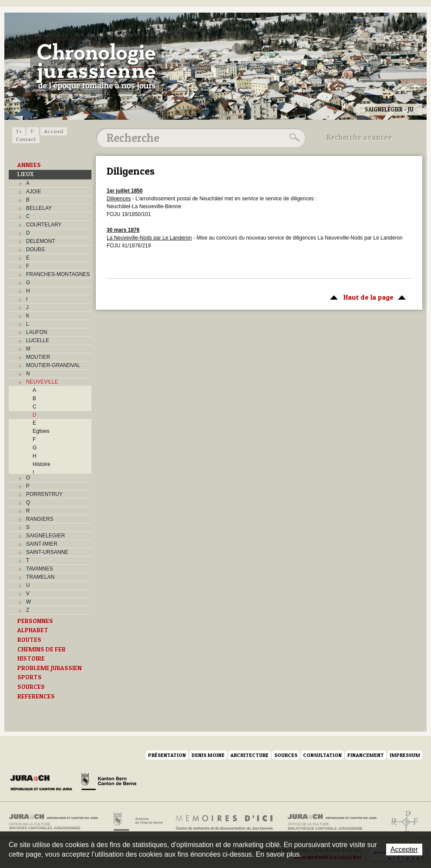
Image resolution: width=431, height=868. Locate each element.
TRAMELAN (40, 577)
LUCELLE (38, 341)
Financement (366, 755)
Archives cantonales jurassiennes (57, 822)
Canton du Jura (44, 783)
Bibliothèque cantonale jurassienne (332, 822)
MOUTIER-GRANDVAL (53, 365)
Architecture (249, 755)
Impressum (405, 755)
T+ (19, 131)
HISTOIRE (31, 659)
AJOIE (34, 192)
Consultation (322, 755)
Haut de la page (366, 297)
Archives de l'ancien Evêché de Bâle (402, 822)
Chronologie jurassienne (96, 65)
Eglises (41, 431)
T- (33, 131)
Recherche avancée (359, 137)
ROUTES (29, 640)
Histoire (42, 464)
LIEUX (26, 174)
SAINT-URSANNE (47, 552)
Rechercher (293, 138)
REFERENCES (36, 696)
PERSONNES (35, 621)
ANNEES (29, 165)
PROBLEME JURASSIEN (50, 668)
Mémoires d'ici (225, 822)
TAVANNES (40, 569)
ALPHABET (33, 630)
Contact (26, 139)
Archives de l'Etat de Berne (137, 822)
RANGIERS (40, 519)
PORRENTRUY (44, 494)
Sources (286, 755)
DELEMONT (41, 241)
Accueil (54, 131)
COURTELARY (44, 225)
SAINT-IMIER (42, 544)
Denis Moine (208, 755)
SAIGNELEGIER (45, 536)
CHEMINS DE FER (42, 649)
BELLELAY (39, 208)
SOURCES (31, 687)
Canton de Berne (109, 783)
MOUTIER (38, 357)
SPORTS (30, 677)
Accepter (404, 849)
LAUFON (37, 332)
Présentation (167, 755)
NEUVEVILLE (42, 382)
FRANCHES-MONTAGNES (58, 274)
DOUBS (35, 250)
